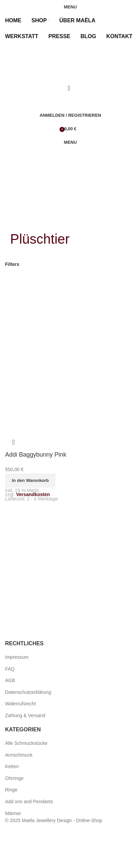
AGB (10, 680)
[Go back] (19, 221)
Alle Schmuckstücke (26, 743)
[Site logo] (42, 70)
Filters (12, 264)
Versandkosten (33, 494)
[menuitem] (8, 52)
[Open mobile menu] (69, 7)
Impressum (17, 657)
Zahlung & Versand (25, 715)
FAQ (10, 669)
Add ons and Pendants (29, 802)
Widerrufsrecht (20, 704)
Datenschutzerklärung (28, 692)
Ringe (11, 790)
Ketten (12, 766)
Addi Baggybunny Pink (36, 455)
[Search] (69, 88)
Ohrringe (14, 778)
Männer (13, 813)
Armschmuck (19, 755)
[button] (30, 481)
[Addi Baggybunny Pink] (69, 346)
